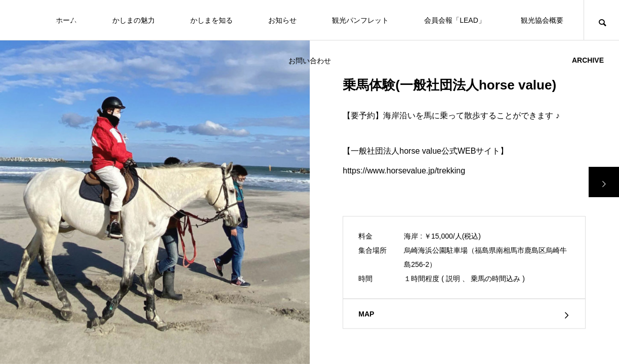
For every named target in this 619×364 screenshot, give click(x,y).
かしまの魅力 (134, 20)
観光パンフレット (360, 20)
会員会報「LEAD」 (455, 20)
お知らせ (282, 20)
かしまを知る (212, 20)
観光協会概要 (542, 20)
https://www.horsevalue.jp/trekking (404, 171)
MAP (366, 314)
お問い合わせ (310, 61)
